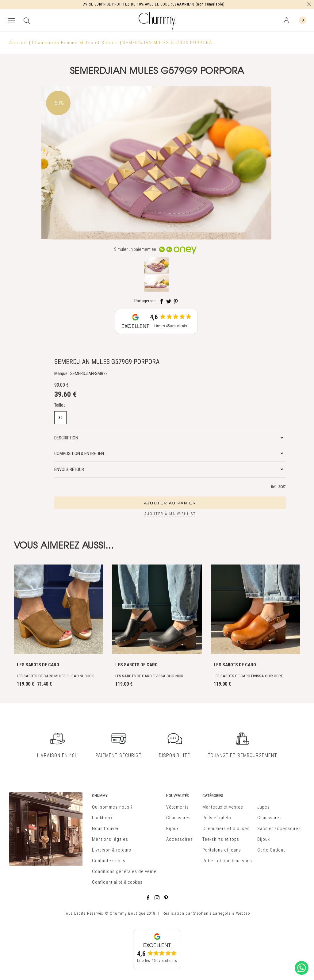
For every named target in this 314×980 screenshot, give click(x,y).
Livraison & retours (112, 850)
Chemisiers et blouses (226, 829)
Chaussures (178, 818)
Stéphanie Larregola (212, 913)
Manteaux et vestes (223, 807)
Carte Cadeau (272, 850)
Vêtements (178, 807)
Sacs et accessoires (279, 829)
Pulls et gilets (217, 818)
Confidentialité (107, 882)
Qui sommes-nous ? (112, 807)
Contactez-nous (109, 861)
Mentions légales (110, 839)
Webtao (243, 913)
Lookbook (102, 818)
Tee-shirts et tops (221, 839)
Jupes (264, 807)
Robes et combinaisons (227, 861)
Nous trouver (105, 829)
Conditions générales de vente (124, 871)
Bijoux (172, 829)
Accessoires (180, 839)
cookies (135, 882)
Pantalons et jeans (222, 850)
